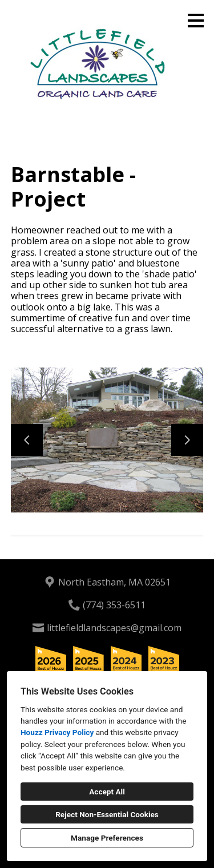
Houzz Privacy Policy (57, 732)
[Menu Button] (196, 21)
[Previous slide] (27, 440)
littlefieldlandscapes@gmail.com (114, 628)
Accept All (107, 792)
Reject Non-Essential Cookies (107, 814)
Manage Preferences (107, 838)
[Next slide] (187, 440)
